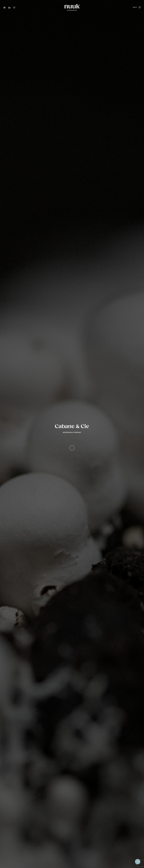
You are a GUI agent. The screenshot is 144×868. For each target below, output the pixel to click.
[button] (137, 7)
